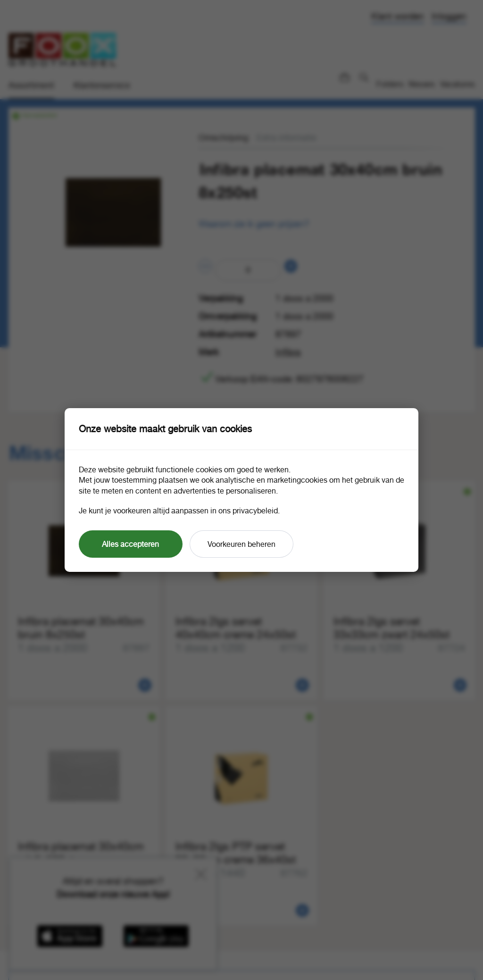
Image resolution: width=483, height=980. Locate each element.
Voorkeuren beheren (241, 544)
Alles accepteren (130, 544)
